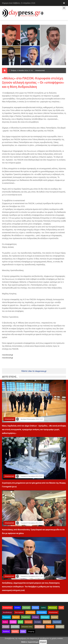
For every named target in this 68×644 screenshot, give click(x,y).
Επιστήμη (47, 622)
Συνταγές (38, 622)
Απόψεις (36, 617)
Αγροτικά (16, 617)
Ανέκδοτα (6, 631)
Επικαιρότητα (7, 608)
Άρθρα (5, 622)
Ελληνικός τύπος (27, 627)
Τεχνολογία (57, 622)
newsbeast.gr (8, 355)
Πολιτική (35, 608)
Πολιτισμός (45, 617)
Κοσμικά (6, 627)
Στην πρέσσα (19, 612)
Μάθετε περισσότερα (30, 642)
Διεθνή (43, 608)
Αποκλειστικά (40, 70)
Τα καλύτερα (30, 612)
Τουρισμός (6, 617)
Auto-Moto (15, 627)
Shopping (31, 631)
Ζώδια (23, 631)
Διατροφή (28, 622)
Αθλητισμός (53, 608)
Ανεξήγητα (60, 627)
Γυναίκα (13, 622)
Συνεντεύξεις (42, 612)
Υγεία (61, 608)
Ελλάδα (17, 608)
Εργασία (54, 617)
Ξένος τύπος (40, 627)
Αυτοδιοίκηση (7, 612)
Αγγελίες (15, 631)
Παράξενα (50, 627)
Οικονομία (26, 608)
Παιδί (20, 622)
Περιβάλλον (26, 617)
